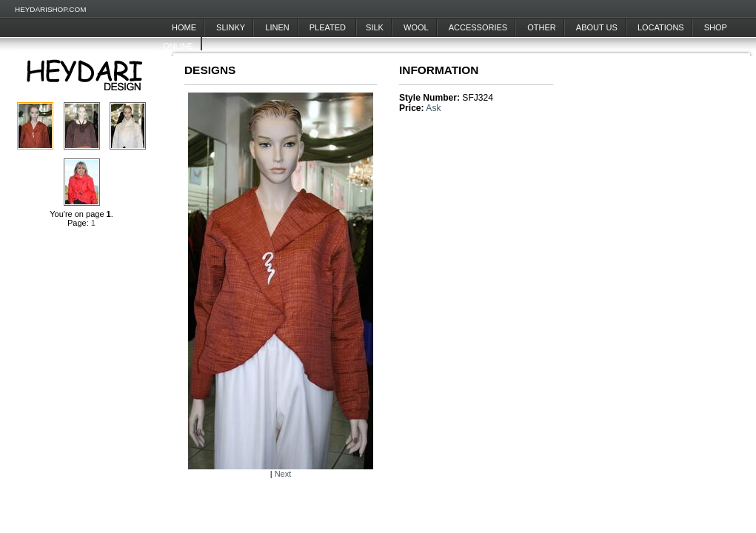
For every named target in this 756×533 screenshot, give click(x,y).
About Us (597, 27)
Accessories (478, 27)
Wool (416, 27)
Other (542, 27)
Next (283, 474)
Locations (661, 27)
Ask (433, 108)
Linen (277, 27)
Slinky (231, 27)
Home (184, 27)
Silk (375, 27)
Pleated (329, 27)
